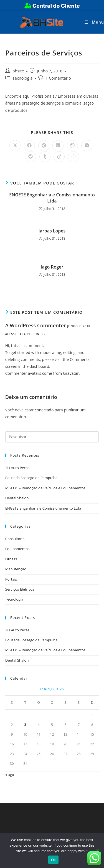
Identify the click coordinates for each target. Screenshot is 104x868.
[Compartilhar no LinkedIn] (58, 146)
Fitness (11, 559)
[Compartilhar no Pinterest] (44, 146)
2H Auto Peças (17, 468)
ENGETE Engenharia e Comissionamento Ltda (52, 198)
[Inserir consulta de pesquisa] (52, 437)
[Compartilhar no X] (15, 146)
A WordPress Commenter (36, 325)
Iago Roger (52, 267)
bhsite (18, 71)
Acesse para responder (26, 334)
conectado (44, 410)
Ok (53, 860)
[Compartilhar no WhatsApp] (73, 157)
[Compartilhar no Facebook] (29, 146)
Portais (11, 579)
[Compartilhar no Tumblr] (45, 157)
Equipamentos (17, 549)
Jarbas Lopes (52, 231)
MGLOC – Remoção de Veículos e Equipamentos (45, 488)
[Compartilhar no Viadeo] (59, 157)
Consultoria (15, 539)
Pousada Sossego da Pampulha (31, 478)
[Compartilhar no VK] (87, 146)
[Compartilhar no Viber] (72, 146)
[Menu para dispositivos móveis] (94, 22)
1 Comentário (58, 78)
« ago (10, 775)
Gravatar (71, 373)
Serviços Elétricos (20, 589)
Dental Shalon (17, 498)
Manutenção (16, 569)
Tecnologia (23, 78)
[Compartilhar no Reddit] (31, 157)
